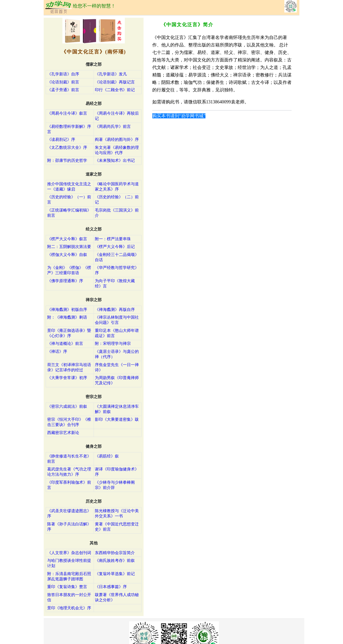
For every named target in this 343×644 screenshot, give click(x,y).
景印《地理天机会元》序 (69, 608)
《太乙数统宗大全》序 (67, 147)
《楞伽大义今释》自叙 (67, 255)
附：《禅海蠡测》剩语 (67, 317)
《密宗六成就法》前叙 (67, 406)
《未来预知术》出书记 (115, 160)
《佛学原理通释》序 (65, 281)
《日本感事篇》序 (111, 587)
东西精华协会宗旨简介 (115, 553)
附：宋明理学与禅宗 (113, 343)
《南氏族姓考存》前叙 (115, 560)
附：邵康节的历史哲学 (67, 160)
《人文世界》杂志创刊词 (69, 553)
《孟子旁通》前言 (63, 90)
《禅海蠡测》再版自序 (115, 310)
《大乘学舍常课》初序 (67, 378)
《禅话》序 (57, 351)
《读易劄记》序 (61, 139)
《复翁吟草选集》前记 (115, 574)
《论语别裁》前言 (63, 82)
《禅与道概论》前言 (65, 343)
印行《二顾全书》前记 (115, 90)
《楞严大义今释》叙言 (67, 239)
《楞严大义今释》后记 (115, 247)
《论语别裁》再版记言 (115, 82)
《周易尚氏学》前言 (113, 126)
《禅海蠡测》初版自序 (67, 310)
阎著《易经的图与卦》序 (117, 139)
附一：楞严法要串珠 (113, 239)
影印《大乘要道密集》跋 (117, 419)
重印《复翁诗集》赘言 (67, 587)
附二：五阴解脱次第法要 (69, 247)
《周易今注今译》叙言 (67, 113)
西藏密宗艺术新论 (63, 433)
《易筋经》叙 (107, 456)
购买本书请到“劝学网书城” (179, 116)
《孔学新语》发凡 (111, 74)
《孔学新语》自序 (63, 74)
